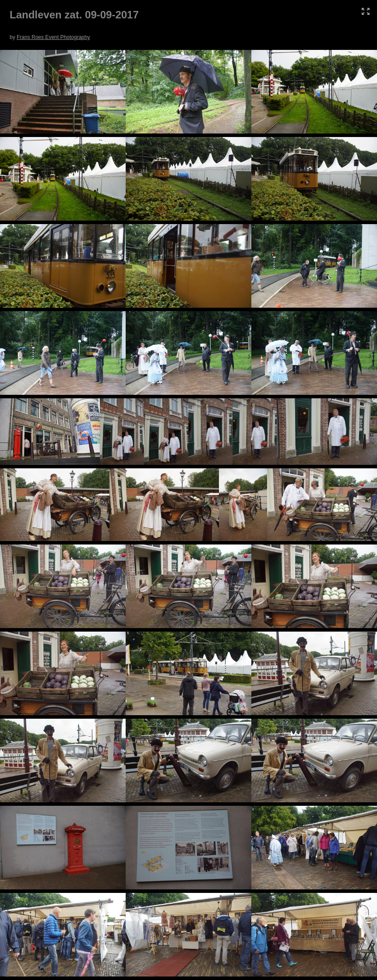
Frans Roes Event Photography (53, 37)
